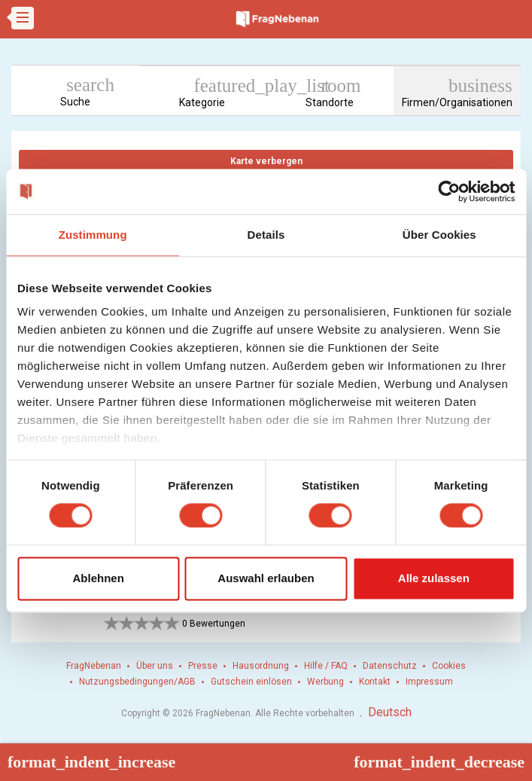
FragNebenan (94, 666)
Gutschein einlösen (251, 682)
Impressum (429, 682)
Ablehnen (99, 578)
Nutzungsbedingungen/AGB (137, 682)
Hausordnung (261, 666)
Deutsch (390, 712)
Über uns (155, 666)
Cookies (449, 666)
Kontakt (375, 682)
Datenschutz (390, 666)
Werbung (325, 682)
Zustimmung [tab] (93, 235)
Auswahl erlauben (266, 578)
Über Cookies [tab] (439, 235)
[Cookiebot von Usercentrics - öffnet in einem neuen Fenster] (449, 191)
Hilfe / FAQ (326, 666)
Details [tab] (266, 235)
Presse (203, 666)
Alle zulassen (434, 578)
